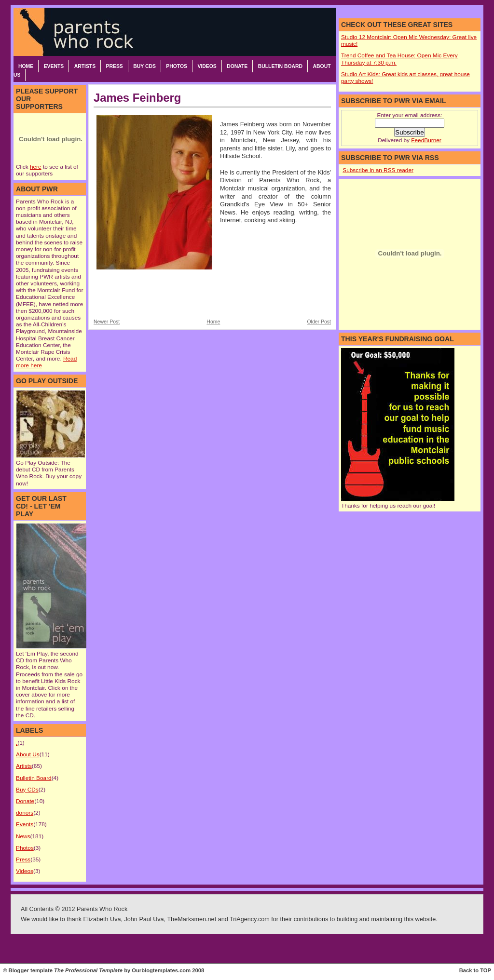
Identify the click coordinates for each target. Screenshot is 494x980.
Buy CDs (144, 66)
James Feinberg (137, 98)
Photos (177, 66)
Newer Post (107, 322)
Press (115, 66)
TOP (486, 970)
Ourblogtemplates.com (161, 970)
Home (26, 66)
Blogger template (31, 970)
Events (54, 66)
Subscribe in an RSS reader (378, 170)
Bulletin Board (280, 66)
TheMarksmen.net (192, 919)
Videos (207, 66)
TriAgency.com (250, 919)
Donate (237, 66)
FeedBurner (426, 140)
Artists (85, 66)
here (36, 167)
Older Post (319, 322)
